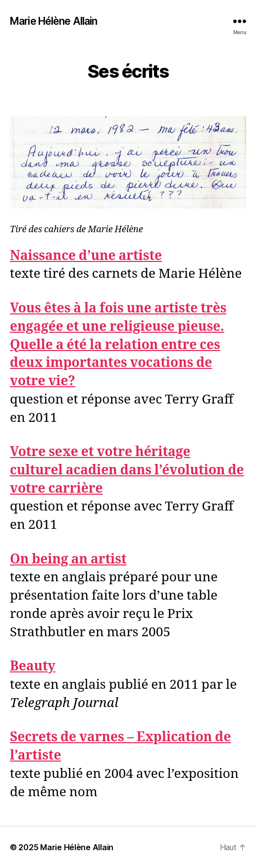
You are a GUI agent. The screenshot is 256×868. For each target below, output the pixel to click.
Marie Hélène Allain (53, 21)
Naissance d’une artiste (86, 256)
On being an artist (68, 560)
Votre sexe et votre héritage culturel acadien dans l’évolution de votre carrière (127, 470)
